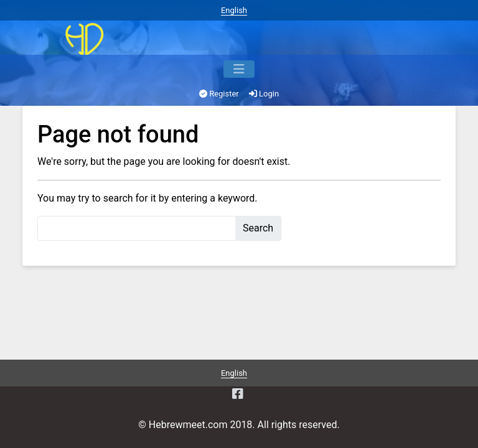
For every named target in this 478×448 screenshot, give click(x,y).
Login (264, 94)
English (234, 10)
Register (219, 94)
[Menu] (239, 69)
